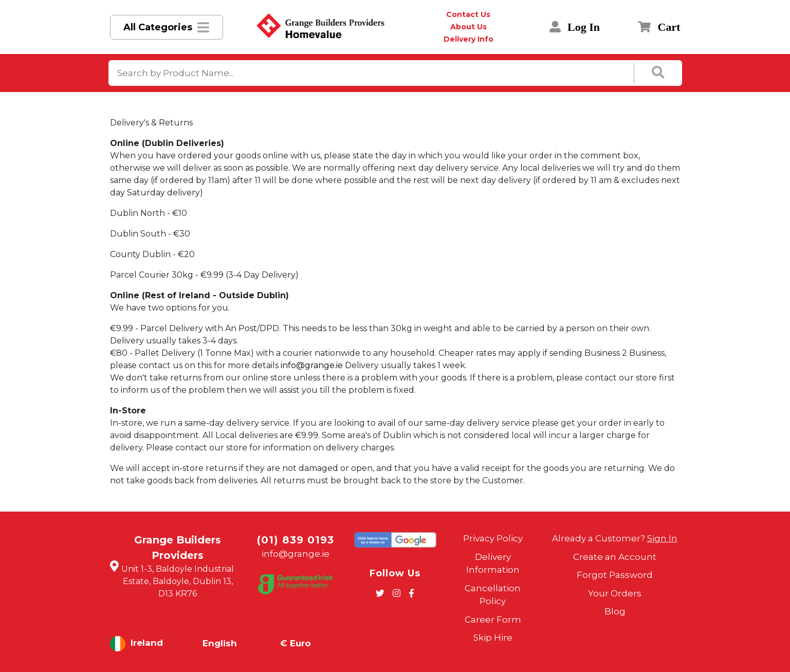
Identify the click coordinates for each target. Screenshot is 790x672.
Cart (659, 27)
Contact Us (468, 14)
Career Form (493, 620)
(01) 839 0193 (296, 540)
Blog (615, 611)
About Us (469, 27)
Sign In (662, 538)
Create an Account (615, 557)
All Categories (158, 27)
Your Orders (615, 593)
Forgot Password (615, 575)
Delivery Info (469, 39)
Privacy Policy (493, 538)
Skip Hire (493, 638)
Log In (575, 27)
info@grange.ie (312, 365)
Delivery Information (493, 564)
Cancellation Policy (493, 595)
